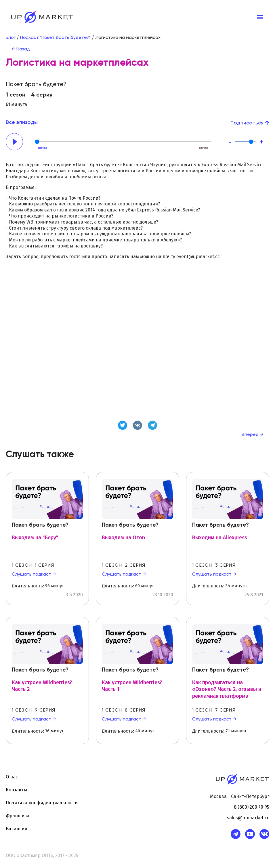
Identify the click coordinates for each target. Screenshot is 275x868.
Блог (11, 38)
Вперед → (253, 435)
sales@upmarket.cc (248, 818)
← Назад (21, 49)
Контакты (16, 790)
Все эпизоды (22, 122)
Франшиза (18, 816)
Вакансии (17, 829)
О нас (12, 777)
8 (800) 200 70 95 (252, 807)
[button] (260, 17)
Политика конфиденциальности (42, 803)
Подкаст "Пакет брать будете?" (55, 38)
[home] (42, 17)
